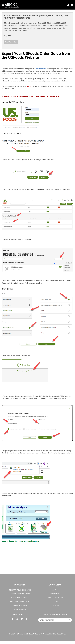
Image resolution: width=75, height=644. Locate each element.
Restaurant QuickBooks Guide (20, 590)
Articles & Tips (55, 594)
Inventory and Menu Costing (20, 594)
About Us (55, 590)
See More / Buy (11, 42)
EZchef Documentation (55, 598)
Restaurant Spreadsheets (20, 598)
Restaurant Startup (20, 606)
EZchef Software (41, 69)
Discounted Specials (20, 609)
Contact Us (55, 606)
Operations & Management (20, 602)
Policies (55, 602)
